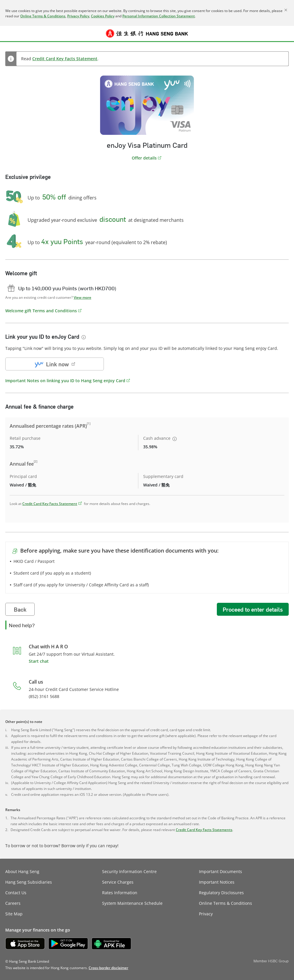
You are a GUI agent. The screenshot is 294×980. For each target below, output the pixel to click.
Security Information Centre (129, 871)
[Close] (286, 10)
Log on (285, 37)
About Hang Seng (22, 871)
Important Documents (220, 871)
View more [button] (82, 297)
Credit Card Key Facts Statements (204, 830)
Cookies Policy (103, 16)
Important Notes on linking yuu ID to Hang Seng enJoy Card (65, 381)
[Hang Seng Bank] (147, 33)
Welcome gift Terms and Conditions (41, 311)
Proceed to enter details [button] (253, 609)
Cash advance (160, 438)
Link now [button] (51, 364)
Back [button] (20, 609)
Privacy (206, 914)
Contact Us (16, 893)
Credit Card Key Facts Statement (65, 59)
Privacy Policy (78, 16)
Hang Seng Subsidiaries (29, 882)
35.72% (17, 447)
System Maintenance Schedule (132, 903)
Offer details (144, 158)
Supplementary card (163, 476)
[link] (108, 968)
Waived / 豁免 (23, 485)
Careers (13, 903)
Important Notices (217, 882)
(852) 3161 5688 (44, 696)
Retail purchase (25, 438)
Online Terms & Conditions (43, 16)
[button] (9, 33)
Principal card (23, 476)
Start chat (39, 661)
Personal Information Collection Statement (159, 16)
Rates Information (120, 893)
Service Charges (118, 882)
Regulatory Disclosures (221, 893)
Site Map (14, 914)
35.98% (150, 447)
